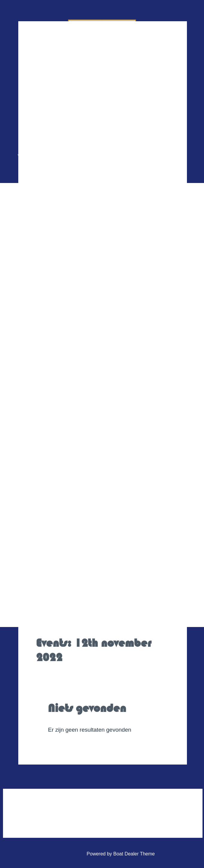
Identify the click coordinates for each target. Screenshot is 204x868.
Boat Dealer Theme (134, 854)
